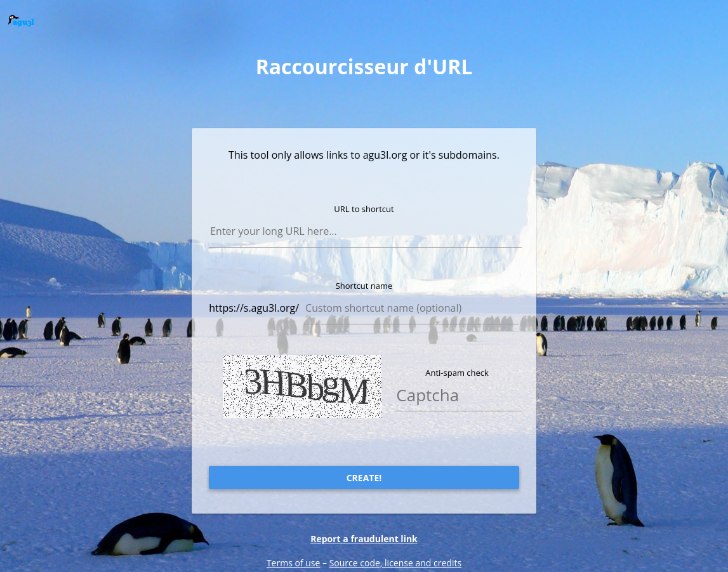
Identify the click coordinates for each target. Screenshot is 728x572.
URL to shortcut (364, 209)
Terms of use (293, 563)
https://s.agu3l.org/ (254, 308)
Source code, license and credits (395, 563)
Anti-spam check (457, 373)
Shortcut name (364, 286)
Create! (364, 478)
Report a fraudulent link (364, 539)
